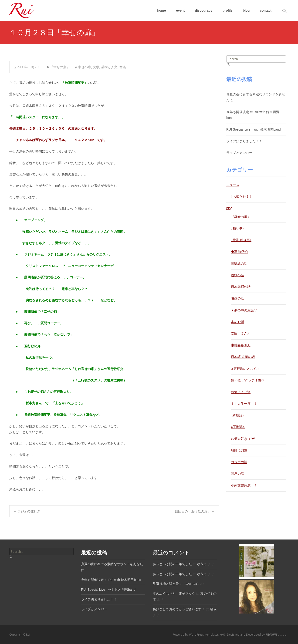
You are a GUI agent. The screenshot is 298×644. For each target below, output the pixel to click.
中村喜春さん (241, 345)
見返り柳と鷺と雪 (166, 584)
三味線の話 (239, 263)
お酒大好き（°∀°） (245, 439)
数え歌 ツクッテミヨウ (248, 380)
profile (228, 10)
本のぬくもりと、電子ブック (174, 593)
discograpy (204, 10)
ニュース (233, 185)
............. (276, 635)
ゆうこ (202, 564)
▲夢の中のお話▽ (244, 310)
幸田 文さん (241, 334)
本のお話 (237, 322)
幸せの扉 (85, 67)
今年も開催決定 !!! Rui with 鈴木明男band (111, 580)
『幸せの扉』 (60, 67)
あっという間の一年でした (172, 564)
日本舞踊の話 (241, 287)
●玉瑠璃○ (238, 427)
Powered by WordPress (188, 635)
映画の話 (237, 298)
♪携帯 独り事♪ (241, 240)
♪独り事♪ (237, 228)
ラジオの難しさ (27, 511)
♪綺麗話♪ (237, 415)
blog (246, 10)
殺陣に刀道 (239, 450)
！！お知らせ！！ (239, 196)
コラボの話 (239, 462)
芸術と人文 (109, 67)
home (161, 10)
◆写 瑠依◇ (240, 252)
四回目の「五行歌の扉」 (195, 511)
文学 (96, 67)
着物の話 (237, 275)
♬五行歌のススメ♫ (245, 369)
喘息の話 (237, 474)
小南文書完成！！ (244, 485)
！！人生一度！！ (244, 404)
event (181, 10)
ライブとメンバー (239, 153)
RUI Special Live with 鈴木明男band (253, 129)
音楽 (123, 67)
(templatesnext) (215, 635)
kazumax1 (191, 584)
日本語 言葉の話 (243, 357)
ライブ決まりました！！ (244, 141)
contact (266, 10)
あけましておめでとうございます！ (179, 609)
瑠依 (213, 609)
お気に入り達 (241, 392)
